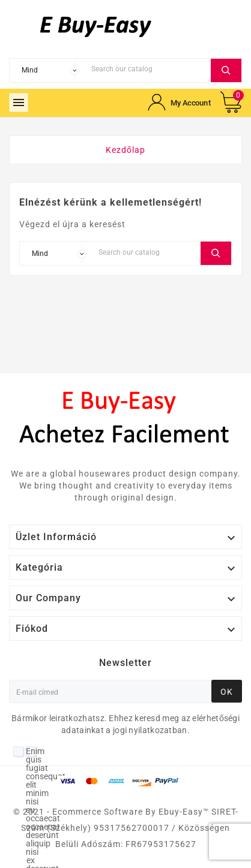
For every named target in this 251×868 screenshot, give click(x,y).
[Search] (148, 69)
